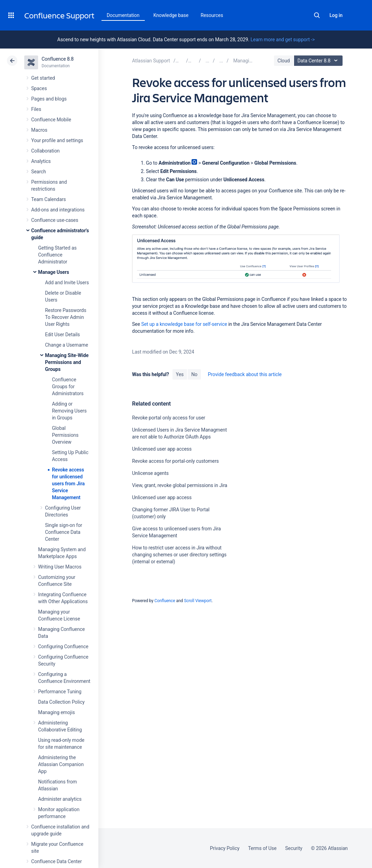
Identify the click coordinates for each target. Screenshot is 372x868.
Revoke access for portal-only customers (175, 461)
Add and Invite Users (67, 283)
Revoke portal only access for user (169, 418)
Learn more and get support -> (282, 40)
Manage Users (54, 272)
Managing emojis (56, 712)
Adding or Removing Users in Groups (69, 411)
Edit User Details (63, 335)
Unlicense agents (150, 473)
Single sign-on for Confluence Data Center (64, 532)
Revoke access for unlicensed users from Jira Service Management (68, 484)
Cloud (284, 61)
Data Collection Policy (61, 702)
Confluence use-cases (55, 220)
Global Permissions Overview (65, 435)
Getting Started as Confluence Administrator (57, 255)
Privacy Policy (225, 848)
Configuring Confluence (63, 646)
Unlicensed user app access (162, 449)
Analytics (41, 161)
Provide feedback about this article (245, 374)
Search (317, 15)
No (194, 374)
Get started (43, 78)
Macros (39, 130)
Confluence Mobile (51, 120)
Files (36, 109)
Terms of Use (262, 848)
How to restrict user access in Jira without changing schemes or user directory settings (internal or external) (179, 555)
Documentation (123, 15)
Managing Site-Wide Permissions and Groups (67, 362)
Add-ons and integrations (58, 210)
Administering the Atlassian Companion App (61, 764)
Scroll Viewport (198, 601)
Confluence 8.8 (58, 59)
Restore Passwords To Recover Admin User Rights (66, 317)
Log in (336, 15)
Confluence (165, 601)
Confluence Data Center (56, 861)
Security (294, 848)
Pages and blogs (49, 99)
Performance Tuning (60, 692)
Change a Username (67, 345)
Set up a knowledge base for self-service (184, 324)
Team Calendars (48, 199)
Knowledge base (171, 15)
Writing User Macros (60, 567)
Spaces (39, 88)
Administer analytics (60, 799)
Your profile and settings (57, 140)
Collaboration (45, 151)
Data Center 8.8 (319, 61)
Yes (180, 374)
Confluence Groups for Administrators (68, 387)
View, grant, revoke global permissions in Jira (180, 485)
